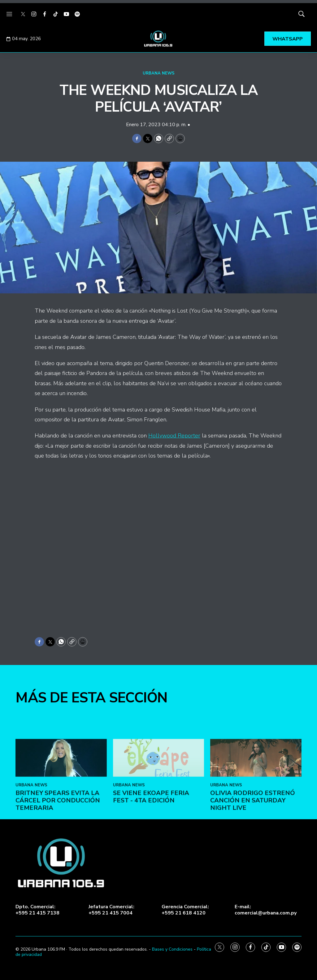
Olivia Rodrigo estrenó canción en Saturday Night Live (253, 857)
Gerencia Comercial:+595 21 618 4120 (185, 910)
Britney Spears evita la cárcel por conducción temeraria (58, 857)
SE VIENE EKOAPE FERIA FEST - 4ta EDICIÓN (151, 854)
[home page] (158, 39)
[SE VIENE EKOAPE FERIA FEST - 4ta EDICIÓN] (159, 815)
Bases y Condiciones (172, 949)
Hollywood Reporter (174, 436)
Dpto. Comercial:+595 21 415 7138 (37, 910)
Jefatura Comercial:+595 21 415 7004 (111, 910)
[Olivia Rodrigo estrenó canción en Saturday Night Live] (256, 815)
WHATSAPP (288, 39)
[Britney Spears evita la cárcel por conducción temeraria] (61, 815)
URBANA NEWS (159, 73)
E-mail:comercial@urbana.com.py (266, 910)
